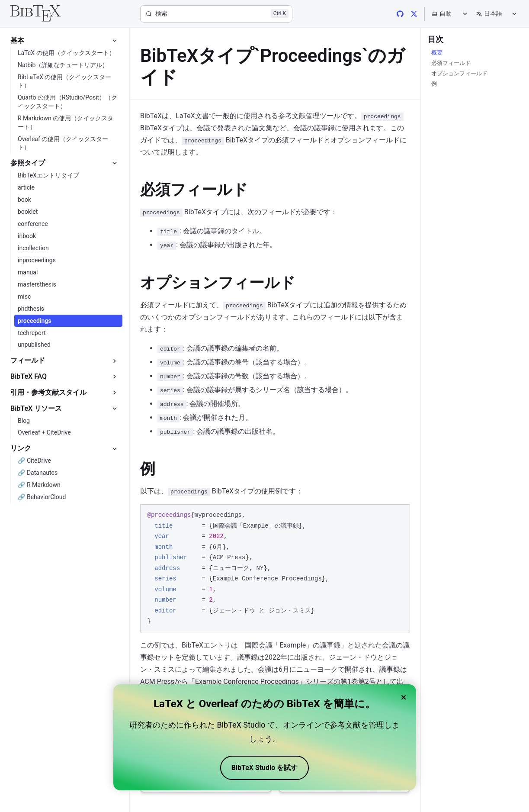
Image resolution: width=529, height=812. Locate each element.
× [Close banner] (404, 697)
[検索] (216, 14)
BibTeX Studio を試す (264, 768)
